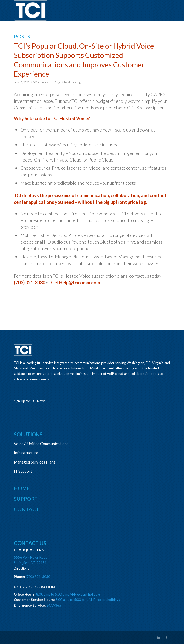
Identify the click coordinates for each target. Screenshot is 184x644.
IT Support (23, 471)
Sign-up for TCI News (30, 401)
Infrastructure (26, 453)
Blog (57, 82)
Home (22, 488)
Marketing (74, 82)
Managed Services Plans (35, 462)
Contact (27, 509)
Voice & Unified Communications (41, 444)
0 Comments (41, 82)
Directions (22, 568)
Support (26, 499)
